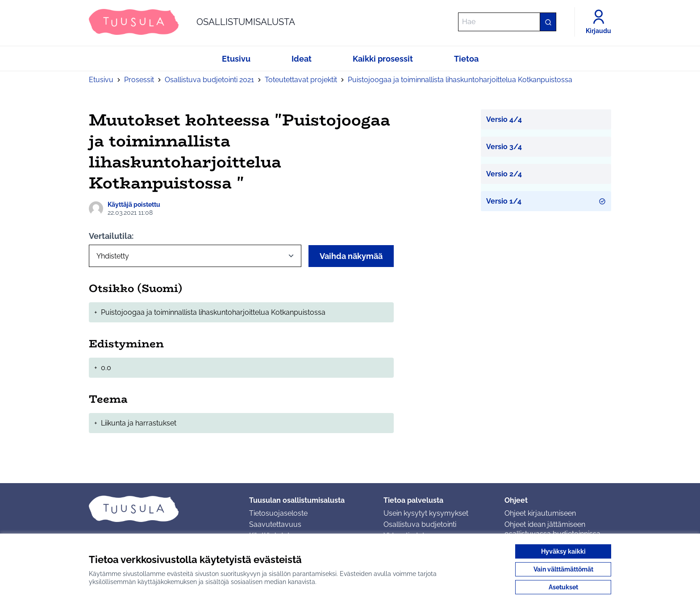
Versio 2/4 (504, 174)
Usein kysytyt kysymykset (426, 513)
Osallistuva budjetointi (420, 524)
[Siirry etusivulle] (192, 22)
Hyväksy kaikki (563, 551)
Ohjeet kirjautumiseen (540, 513)
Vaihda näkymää (351, 256)
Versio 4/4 (504, 119)
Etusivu (101, 80)
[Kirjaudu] (598, 22)
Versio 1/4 (546, 201)
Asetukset (563, 587)
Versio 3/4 (504, 147)
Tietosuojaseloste (278, 513)
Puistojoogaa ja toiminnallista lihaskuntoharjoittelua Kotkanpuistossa (460, 80)
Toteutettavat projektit (301, 80)
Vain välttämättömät (563, 569)
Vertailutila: (111, 236)
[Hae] (507, 22)
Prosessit (139, 80)
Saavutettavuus (275, 524)
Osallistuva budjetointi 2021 (209, 80)
